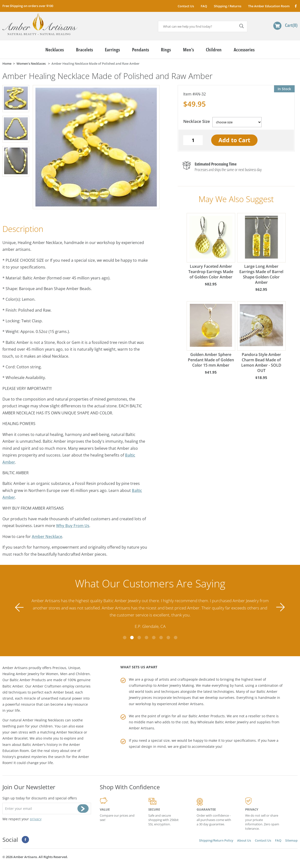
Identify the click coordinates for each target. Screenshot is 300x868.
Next (281, 607)
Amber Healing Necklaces (43, 720)
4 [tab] (146, 638)
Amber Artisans (142, 728)
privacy (36, 819)
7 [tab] (168, 638)
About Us (244, 840)
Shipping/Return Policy (216, 840)
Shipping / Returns (228, 6)
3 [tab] (139, 638)
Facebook (296, 6)
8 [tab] (175, 638)
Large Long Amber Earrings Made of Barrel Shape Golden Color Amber (261, 249)
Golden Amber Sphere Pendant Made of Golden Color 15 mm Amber (211, 335)
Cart (291, 25)
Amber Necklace (47, 537)
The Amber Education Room (269, 6)
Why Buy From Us (73, 526)
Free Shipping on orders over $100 (28, 6)
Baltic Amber (13, 686)
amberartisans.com (40, 24)
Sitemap (291, 840)
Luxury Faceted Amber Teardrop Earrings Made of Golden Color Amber (211, 246)
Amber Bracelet (15, 738)
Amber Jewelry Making (176, 685)
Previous (19, 607)
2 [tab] (132, 638)
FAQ (204, 6)
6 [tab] (161, 638)
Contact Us (186, 6)
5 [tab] (154, 638)
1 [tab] (125, 638)
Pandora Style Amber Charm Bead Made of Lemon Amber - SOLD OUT (261, 337)
